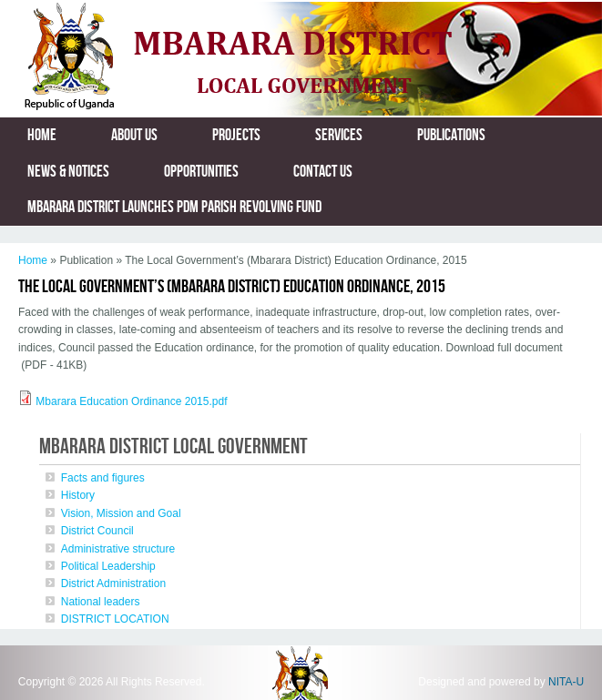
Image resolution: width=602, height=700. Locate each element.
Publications (451, 135)
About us (134, 135)
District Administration (113, 583)
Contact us (323, 172)
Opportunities (201, 172)
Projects (236, 135)
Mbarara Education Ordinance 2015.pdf (131, 401)
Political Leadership (108, 566)
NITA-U (566, 682)
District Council (97, 531)
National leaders (101, 602)
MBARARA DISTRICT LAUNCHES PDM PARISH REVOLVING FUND (174, 207)
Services (339, 135)
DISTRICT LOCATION (115, 619)
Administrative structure (118, 549)
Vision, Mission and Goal (121, 513)
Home (42, 135)
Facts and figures (103, 478)
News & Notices (68, 172)
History (78, 495)
